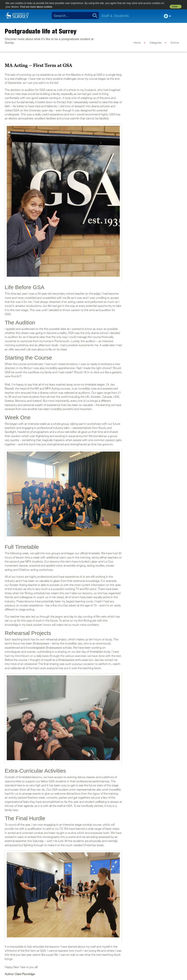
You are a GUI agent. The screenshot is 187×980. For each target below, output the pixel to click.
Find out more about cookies (36, 7)
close (174, 7)
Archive (175, 43)
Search (94, 16)
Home (137, 43)
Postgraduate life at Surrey (41, 31)
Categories (155, 43)
